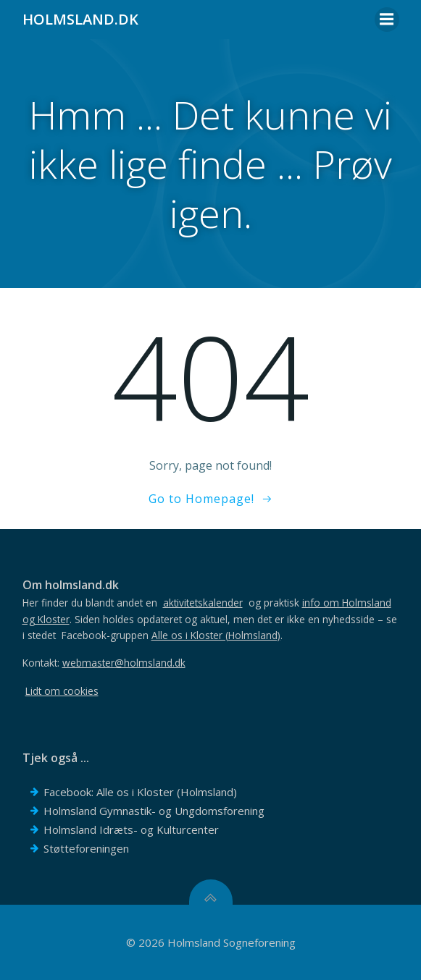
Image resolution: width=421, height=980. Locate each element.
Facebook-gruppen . (172, 635)
